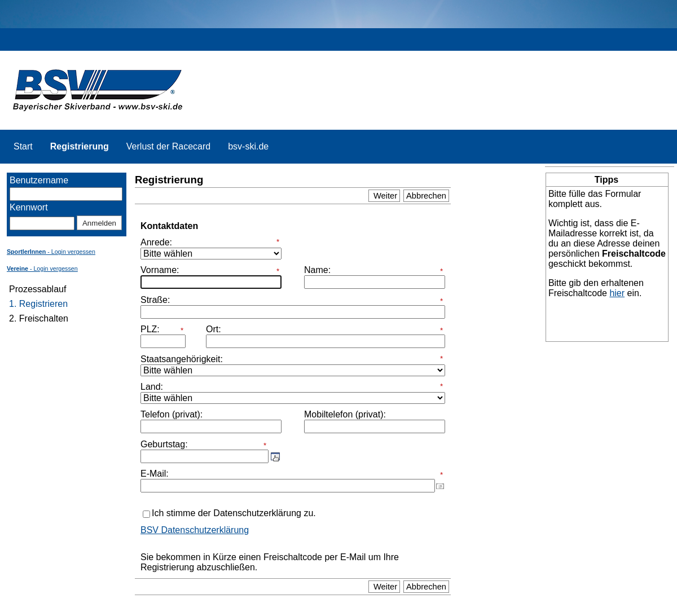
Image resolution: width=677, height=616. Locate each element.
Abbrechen (426, 196)
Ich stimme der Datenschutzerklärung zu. (234, 513)
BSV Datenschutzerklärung (195, 530)
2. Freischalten (39, 318)
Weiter (384, 196)
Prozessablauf (38, 289)
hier (617, 293)
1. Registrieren (38, 304)
